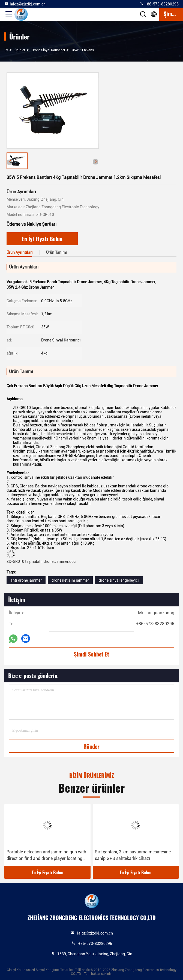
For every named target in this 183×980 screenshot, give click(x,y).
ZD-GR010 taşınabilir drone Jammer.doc (41, 561)
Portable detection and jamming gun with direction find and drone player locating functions (46, 856)
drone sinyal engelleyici (119, 580)
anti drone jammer (26, 580)
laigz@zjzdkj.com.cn (25, 4)
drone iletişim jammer (70, 580)
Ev (6, 50)
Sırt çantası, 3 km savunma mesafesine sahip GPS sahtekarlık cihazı (133, 855)
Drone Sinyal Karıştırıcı (48, 50)
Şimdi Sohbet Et (91, 654)
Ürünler (20, 50)
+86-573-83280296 (159, 4)
